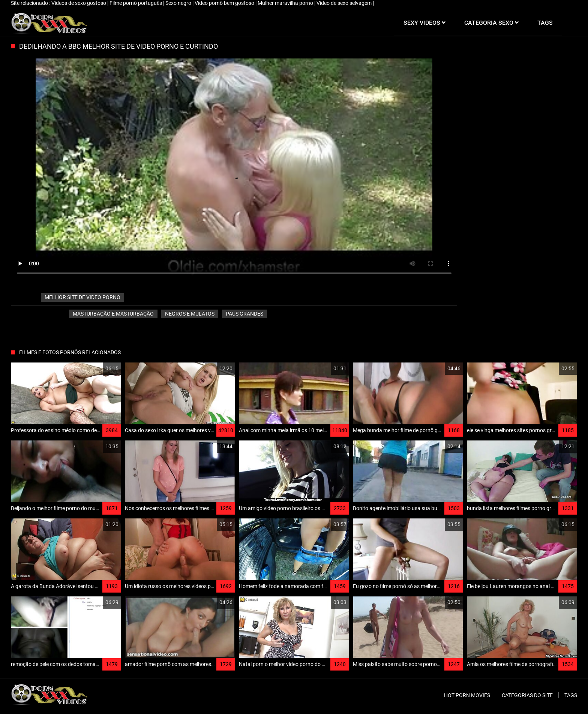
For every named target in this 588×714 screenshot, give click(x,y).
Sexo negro (179, 3)
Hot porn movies (467, 695)
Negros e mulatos (190, 314)
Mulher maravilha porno (286, 3)
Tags (571, 695)
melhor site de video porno (82, 297)
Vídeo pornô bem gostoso (225, 3)
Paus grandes (244, 314)
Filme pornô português (136, 3)
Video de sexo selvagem (345, 3)
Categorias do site (527, 695)
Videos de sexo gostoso (79, 3)
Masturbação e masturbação (113, 314)
